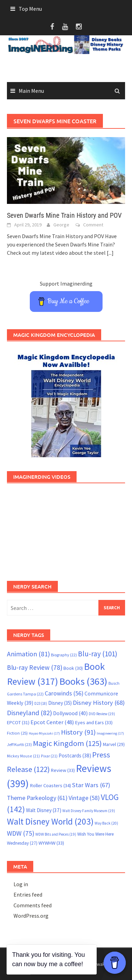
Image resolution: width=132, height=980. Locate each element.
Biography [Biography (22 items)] (64, 655)
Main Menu (31, 91)
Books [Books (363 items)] (83, 681)
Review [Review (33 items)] (63, 770)
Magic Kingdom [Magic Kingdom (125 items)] (67, 743)
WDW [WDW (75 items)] (21, 833)
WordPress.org (31, 916)
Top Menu (30, 9)
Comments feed (33, 905)
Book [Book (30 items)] (73, 668)
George (61, 225)
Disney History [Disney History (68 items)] (99, 703)
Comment (93, 225)
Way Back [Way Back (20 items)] (106, 823)
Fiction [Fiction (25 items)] (17, 733)
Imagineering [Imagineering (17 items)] (110, 733)
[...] (110, 253)
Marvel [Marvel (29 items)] (114, 744)
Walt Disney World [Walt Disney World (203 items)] (50, 821)
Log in (21, 884)
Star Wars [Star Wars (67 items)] (91, 785)
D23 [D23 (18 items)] (41, 703)
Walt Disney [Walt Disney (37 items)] (44, 810)
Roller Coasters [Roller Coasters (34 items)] (50, 785)
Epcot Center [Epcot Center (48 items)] (52, 722)
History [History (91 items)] (78, 732)
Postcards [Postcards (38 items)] (75, 756)
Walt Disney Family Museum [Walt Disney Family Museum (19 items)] (89, 811)
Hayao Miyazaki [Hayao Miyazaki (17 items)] (44, 733)
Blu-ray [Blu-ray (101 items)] (98, 654)
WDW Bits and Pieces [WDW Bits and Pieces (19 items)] (56, 834)
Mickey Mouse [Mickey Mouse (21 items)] (23, 756)
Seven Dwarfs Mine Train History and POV (64, 215)
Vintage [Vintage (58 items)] (84, 798)
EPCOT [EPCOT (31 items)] (18, 722)
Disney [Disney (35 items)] (60, 703)
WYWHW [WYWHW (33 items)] (51, 843)
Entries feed (28, 894)
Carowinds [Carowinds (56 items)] (64, 693)
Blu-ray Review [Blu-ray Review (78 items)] (35, 667)
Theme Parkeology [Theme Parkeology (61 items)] (37, 798)
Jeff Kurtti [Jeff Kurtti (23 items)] (19, 744)
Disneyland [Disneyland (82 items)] (29, 713)
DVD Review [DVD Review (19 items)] (102, 714)
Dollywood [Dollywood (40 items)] (70, 713)
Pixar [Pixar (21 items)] (49, 756)
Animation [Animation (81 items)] (28, 654)
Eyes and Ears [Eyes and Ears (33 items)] (94, 722)
